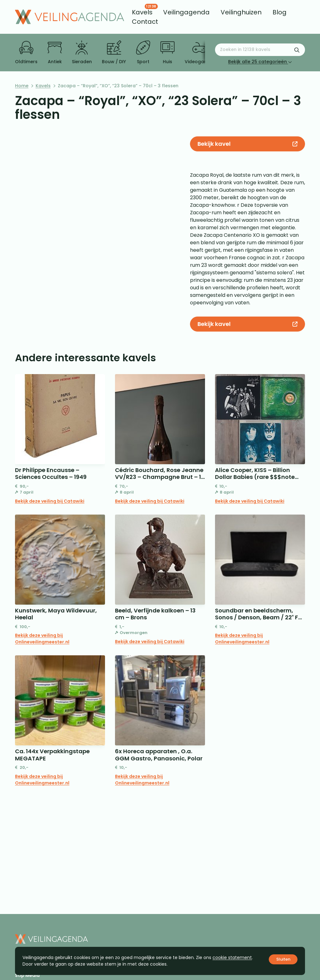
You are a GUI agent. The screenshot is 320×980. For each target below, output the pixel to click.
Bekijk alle (260, 62)
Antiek (55, 53)
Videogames (199, 53)
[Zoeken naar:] (260, 50)
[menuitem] (142, 12)
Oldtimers (26, 53)
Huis (167, 53)
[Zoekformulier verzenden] (297, 50)
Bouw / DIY (114, 53)
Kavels (43, 86)
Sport (143, 53)
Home (22, 86)
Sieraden (82, 53)
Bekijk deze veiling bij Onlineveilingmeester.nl (42, 639)
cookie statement (232, 957)
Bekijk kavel (247, 144)
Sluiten (283, 959)
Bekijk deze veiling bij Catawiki (50, 501)
